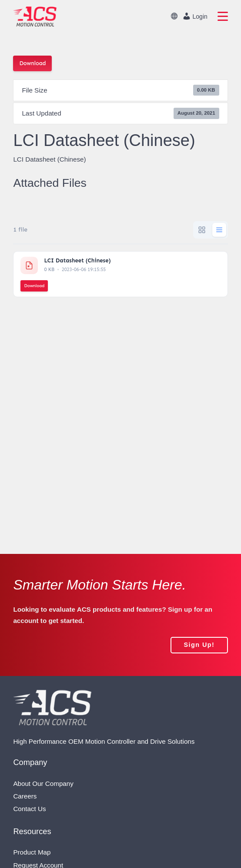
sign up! (199, 645)
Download (32, 63)
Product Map (32, 852)
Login (195, 16)
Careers (25, 796)
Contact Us (29, 809)
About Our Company (43, 784)
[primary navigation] (223, 17)
